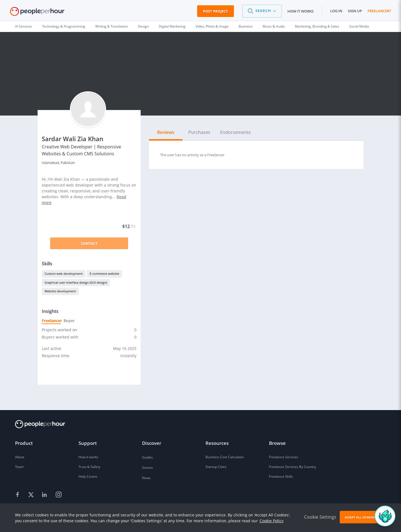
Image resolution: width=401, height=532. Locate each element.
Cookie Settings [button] (320, 517)
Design (143, 26)
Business (246, 26)
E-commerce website (104, 274)
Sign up (355, 11)
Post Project (216, 11)
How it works (300, 11)
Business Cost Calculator (225, 457)
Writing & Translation (112, 26)
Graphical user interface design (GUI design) (76, 282)
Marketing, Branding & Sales (317, 26)
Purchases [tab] (199, 132)
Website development (60, 291)
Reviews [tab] (166, 132)
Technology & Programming (64, 26)
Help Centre (88, 476)
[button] (262, 11)
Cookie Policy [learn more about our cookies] (272, 521)
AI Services (24, 26)
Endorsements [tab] (235, 132)
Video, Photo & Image (212, 26)
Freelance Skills (281, 476)
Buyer (69, 321)
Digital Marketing (172, 26)
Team (19, 467)
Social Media (359, 26)
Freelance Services (284, 457)
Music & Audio (274, 26)
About (20, 457)
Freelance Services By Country (293, 467)
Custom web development (64, 274)
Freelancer (51, 321)
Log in (336, 11)
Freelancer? (379, 11)
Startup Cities (216, 467)
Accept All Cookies (360, 517)
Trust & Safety (89, 467)
